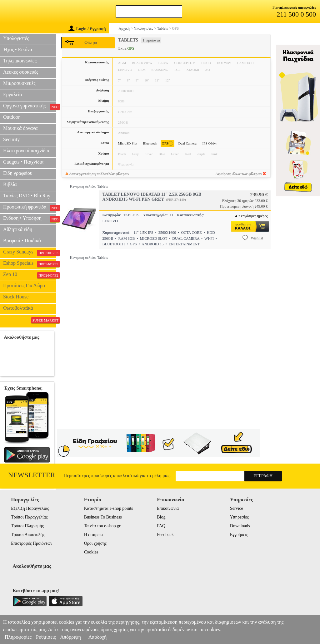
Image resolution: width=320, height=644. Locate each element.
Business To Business (103, 517)
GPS (167, 143)
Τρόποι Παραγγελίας (29, 517)
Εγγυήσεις (239, 535)
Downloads (240, 526)
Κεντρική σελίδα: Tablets (89, 186)
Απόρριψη (70, 637)
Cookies (91, 552)
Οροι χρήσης (95, 543)
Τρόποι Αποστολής (28, 535)
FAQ (161, 526)
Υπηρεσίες (239, 517)
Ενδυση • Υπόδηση (30, 219)
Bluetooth (150, 143)
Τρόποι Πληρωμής (27, 526)
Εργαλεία (12, 94)
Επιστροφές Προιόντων (32, 543)
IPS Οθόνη (210, 143)
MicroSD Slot (128, 143)
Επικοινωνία (168, 508)
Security (11, 139)
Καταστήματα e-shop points (109, 508)
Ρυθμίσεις (46, 637)
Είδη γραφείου (18, 173)
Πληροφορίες (18, 637)
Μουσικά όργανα (20, 128)
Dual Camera (187, 143)
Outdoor (11, 117)
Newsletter (32, 475)
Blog (161, 517)
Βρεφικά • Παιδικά (22, 241)
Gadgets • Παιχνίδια (23, 162)
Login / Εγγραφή (87, 29)
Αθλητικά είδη (18, 229)
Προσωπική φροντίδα (30, 208)
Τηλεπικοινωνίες (20, 61)
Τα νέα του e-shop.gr (102, 526)
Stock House (16, 297)
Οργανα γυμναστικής (30, 106)
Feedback (165, 535)
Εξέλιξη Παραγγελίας (30, 508)
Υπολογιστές (16, 38)
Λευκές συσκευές (21, 72)
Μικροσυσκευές (19, 83)
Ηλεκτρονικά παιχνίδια (26, 151)
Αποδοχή (98, 637)
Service (237, 508)
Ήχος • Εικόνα (18, 49)
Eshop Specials (30, 264)
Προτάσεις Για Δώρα (24, 285)
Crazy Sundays (30, 253)
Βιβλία (10, 184)
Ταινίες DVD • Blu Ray (27, 196)
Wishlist (253, 238)
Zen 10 (30, 275)
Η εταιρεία (93, 535)
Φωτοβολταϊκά (18, 308)
